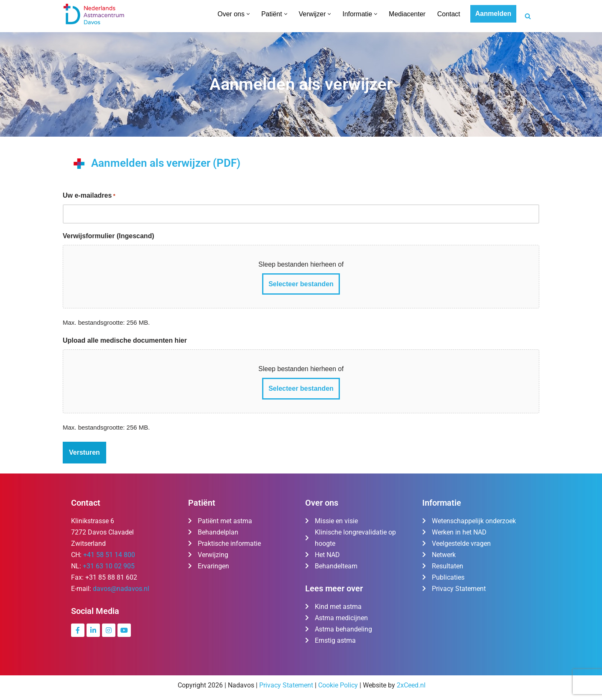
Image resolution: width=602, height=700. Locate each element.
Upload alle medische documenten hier (125, 340)
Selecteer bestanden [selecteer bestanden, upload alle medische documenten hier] (301, 389)
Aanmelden (493, 14)
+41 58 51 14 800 (109, 555)
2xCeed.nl (411, 686)
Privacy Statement (286, 686)
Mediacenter (407, 14)
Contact (449, 14)
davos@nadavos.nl (121, 589)
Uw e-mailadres (89, 196)
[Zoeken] (528, 16)
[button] (248, 14)
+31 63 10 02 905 (109, 566)
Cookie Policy (338, 686)
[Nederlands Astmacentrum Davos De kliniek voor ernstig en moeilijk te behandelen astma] (94, 14)
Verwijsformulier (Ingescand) (108, 236)
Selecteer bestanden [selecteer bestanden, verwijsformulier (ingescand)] (301, 284)
